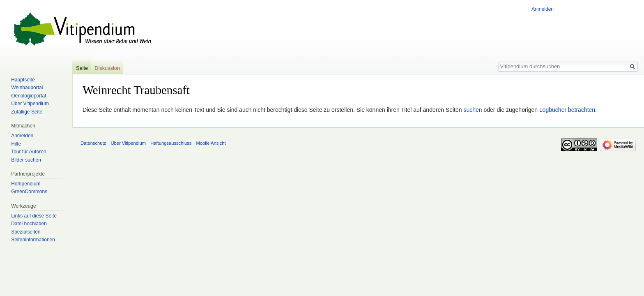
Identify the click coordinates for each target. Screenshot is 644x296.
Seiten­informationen (33, 240)
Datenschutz (93, 143)
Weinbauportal (27, 88)
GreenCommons (29, 192)
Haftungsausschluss (171, 143)
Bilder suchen (26, 160)
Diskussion (107, 68)
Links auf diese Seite (34, 216)
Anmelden (543, 9)
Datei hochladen (29, 224)
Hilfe (16, 144)
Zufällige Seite (27, 112)
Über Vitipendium (30, 104)
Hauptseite (23, 80)
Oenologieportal (29, 96)
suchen (473, 110)
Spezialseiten (26, 232)
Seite (82, 68)
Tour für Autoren (29, 152)
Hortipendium (26, 184)
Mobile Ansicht (211, 143)
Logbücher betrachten (567, 110)
